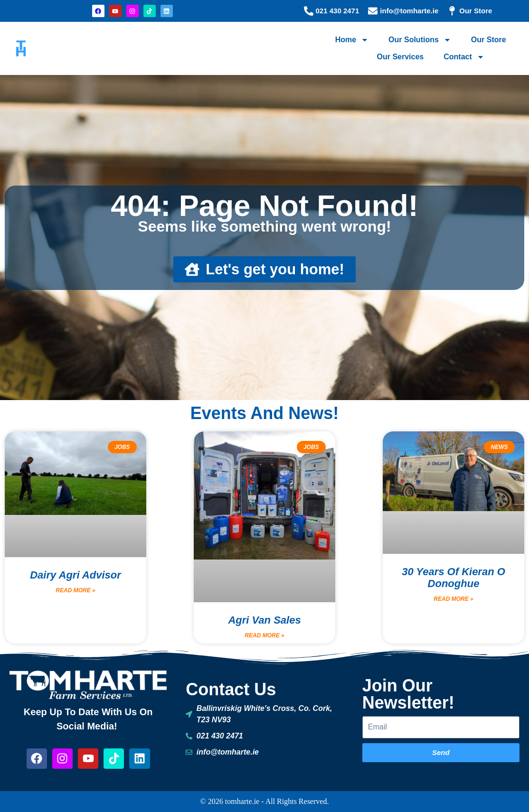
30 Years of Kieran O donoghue (453, 578)
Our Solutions (420, 40)
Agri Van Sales (264, 620)
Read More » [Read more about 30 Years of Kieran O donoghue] (453, 599)
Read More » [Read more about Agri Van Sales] (264, 635)
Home (352, 40)
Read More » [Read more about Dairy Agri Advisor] (75, 590)
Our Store (489, 40)
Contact (464, 57)
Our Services (400, 57)
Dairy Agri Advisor (76, 575)
